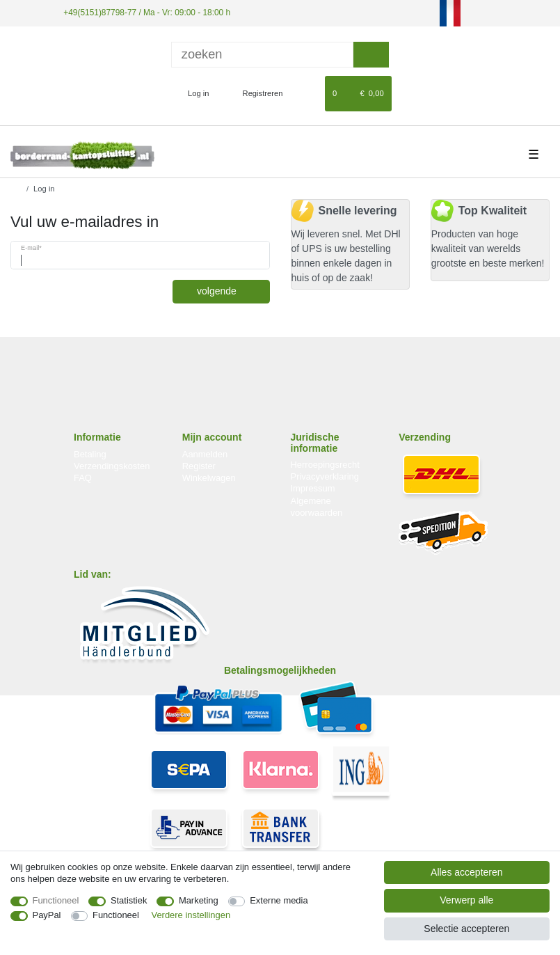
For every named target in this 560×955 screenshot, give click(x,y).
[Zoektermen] (262, 55)
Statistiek (129, 900)
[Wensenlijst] (308, 93)
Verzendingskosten (112, 466)
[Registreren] (255, 93)
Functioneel (56, 900)
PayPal (47, 915)
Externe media (279, 900)
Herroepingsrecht (325, 465)
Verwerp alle (466, 900)
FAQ (83, 478)
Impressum (313, 488)
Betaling (90, 454)
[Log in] (192, 93)
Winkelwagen (209, 478)
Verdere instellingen (191, 915)
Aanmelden (205, 454)
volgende (228, 291)
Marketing (199, 900)
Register (199, 466)
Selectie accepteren (466, 929)
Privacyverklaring (325, 476)
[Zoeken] (371, 55)
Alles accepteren (467, 872)
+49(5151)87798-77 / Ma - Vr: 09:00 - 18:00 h (147, 13)
